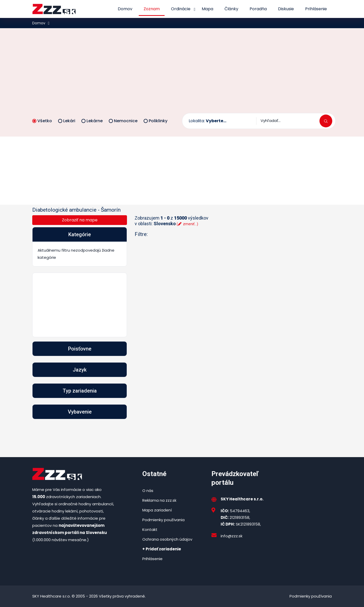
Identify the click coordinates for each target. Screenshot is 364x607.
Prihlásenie (316, 9)
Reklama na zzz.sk (159, 500)
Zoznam (152, 9)
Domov (125, 9)
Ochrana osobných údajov (167, 539)
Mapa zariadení (157, 510)
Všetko (42, 121)
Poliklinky (156, 121)
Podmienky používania (163, 520)
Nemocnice (123, 121)
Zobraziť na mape (80, 220)
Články (231, 9)
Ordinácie (181, 9)
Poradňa (258, 9)
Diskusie (286, 9)
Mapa (207, 9)
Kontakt (150, 529)
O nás (148, 491)
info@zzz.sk (232, 536)
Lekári (67, 121)
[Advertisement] (182, 75)
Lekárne (92, 121)
